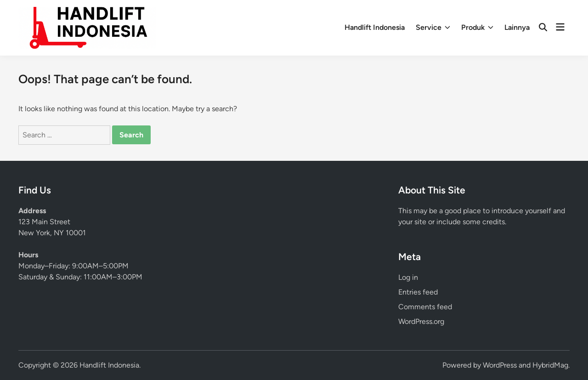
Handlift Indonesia (375, 27)
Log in (408, 277)
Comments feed (425, 307)
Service (433, 28)
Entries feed (418, 292)
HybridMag (550, 365)
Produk (477, 28)
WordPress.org (421, 321)
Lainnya (517, 27)
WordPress (500, 365)
